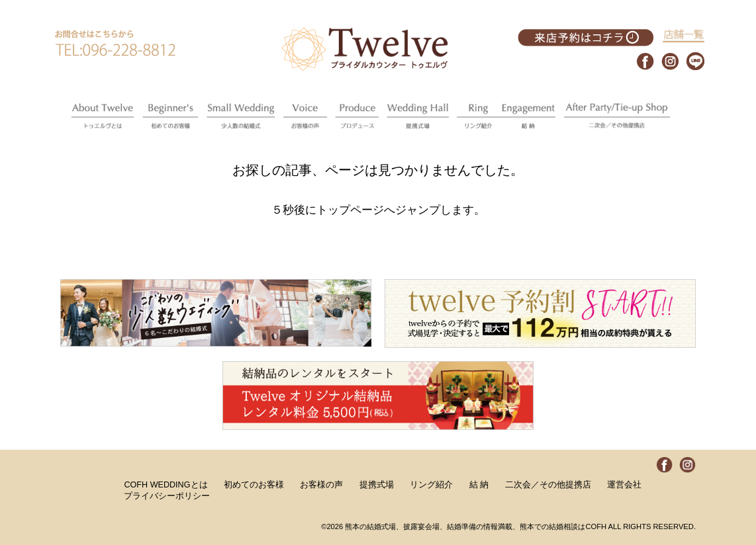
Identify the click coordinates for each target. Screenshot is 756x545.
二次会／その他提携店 (548, 485)
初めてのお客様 (254, 485)
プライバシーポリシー (167, 496)
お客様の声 (321, 485)
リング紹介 (431, 485)
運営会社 (624, 485)
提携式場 (377, 485)
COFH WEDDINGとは (165, 485)
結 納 (479, 485)
